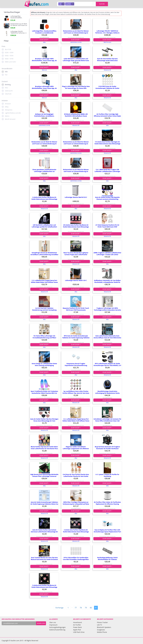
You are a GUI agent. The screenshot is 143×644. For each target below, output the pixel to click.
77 (76, 608)
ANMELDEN (41, 623)
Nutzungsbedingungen (57, 627)
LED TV (100, 625)
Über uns (53, 622)
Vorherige (59, 608)
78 (81, 608)
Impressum (53, 625)
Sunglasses (101, 630)
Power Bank (77, 627)
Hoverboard (77, 622)
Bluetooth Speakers (104, 627)
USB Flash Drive (79, 632)
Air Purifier (77, 625)
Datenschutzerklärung (57, 630)
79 (86, 608)
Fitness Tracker (102, 622)
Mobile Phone (102, 632)
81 (96, 608)
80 (91, 608)
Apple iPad (77, 630)
